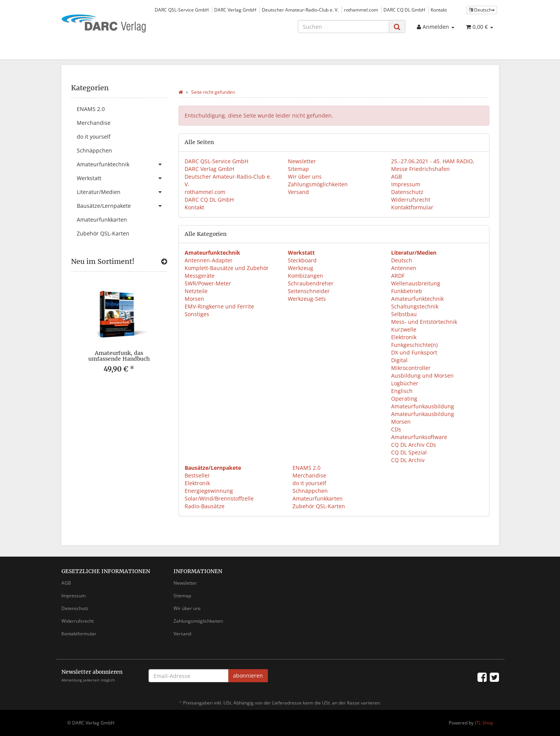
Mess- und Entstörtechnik (424, 322)
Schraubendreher (311, 283)
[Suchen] (344, 27)
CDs (396, 429)
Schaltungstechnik (415, 306)
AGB (396, 177)
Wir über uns (305, 177)
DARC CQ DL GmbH (404, 10)
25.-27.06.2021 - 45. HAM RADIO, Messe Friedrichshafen (433, 165)
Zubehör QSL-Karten (318, 506)
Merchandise (309, 475)
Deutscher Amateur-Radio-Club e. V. (300, 10)
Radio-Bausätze (205, 506)
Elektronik (404, 337)
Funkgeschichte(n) (414, 345)
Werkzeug (301, 268)
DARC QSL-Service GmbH (182, 10)
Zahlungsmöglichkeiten (318, 184)
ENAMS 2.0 (306, 468)
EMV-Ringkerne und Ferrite (219, 306)
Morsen (194, 299)
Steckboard (302, 260)
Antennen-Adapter (209, 260)
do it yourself (309, 483)
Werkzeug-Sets (307, 299)
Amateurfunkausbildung (423, 406)
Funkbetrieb (407, 291)
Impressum (406, 184)
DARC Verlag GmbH (235, 10)
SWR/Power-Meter (208, 283)
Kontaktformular (412, 207)
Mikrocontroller (411, 368)
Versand (298, 192)
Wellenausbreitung (416, 283)
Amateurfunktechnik (417, 299)
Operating (404, 399)
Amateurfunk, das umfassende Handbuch (119, 356)
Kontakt (439, 10)
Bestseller (197, 475)
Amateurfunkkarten (317, 498)
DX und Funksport (414, 352)
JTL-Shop (484, 723)
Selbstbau (404, 314)
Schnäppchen (309, 491)
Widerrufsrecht (411, 200)
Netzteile (196, 291)
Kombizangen (306, 276)
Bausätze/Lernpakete (122, 206)
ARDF (398, 276)
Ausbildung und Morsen (422, 375)
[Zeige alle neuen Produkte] (164, 262)
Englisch (402, 391)
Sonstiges (197, 314)
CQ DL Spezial (409, 452)
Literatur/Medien (122, 192)
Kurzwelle (404, 329)
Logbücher (405, 383)
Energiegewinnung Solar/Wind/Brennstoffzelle (219, 495)
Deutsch (402, 260)
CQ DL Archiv (408, 460)
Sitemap (298, 169)
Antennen (404, 268)
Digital (399, 360)
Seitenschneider (309, 291)
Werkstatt (122, 178)
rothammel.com (361, 10)
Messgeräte (200, 276)
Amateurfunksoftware (419, 437)
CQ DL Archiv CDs (414, 445)
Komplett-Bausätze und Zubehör (227, 268)
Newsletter (302, 161)
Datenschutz (407, 192)
